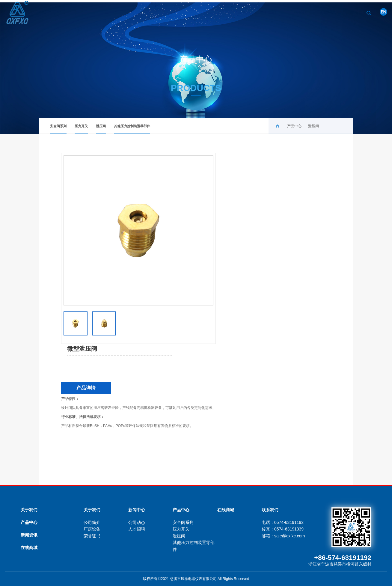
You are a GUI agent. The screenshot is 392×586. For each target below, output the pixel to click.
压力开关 (81, 129)
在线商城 (29, 548)
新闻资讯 (29, 535)
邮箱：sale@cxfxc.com (283, 536)
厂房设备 (92, 529)
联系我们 (352, 12)
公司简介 (92, 522)
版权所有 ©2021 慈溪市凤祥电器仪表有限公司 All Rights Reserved (196, 579)
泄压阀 (101, 129)
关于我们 (261, 12)
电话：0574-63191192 (283, 522)
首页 (235, 12)
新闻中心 (322, 12)
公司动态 (137, 522)
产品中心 (291, 12)
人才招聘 (137, 529)
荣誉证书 (92, 536)
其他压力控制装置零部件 (132, 129)
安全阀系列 (58, 129)
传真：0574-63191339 (283, 529)
